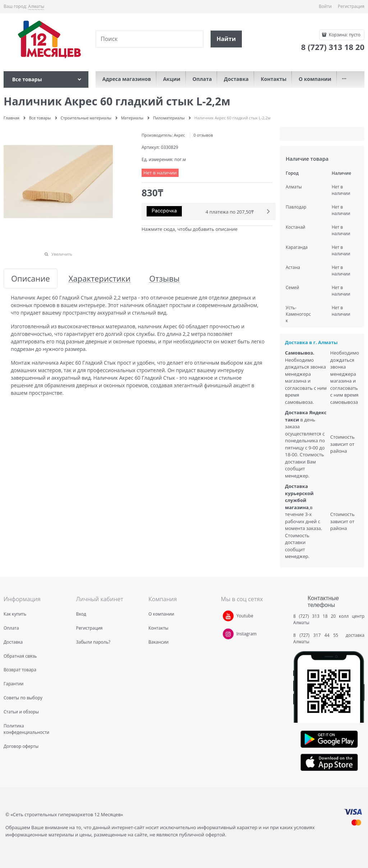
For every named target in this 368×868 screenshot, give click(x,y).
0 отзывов (203, 135)
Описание (31, 278)
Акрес (180, 135)
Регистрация (351, 6)
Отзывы (164, 278)
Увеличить (62, 254)
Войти (325, 6)
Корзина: (344, 35)
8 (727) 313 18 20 (314, 616)
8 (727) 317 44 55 (318, 635)
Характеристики (100, 278)
